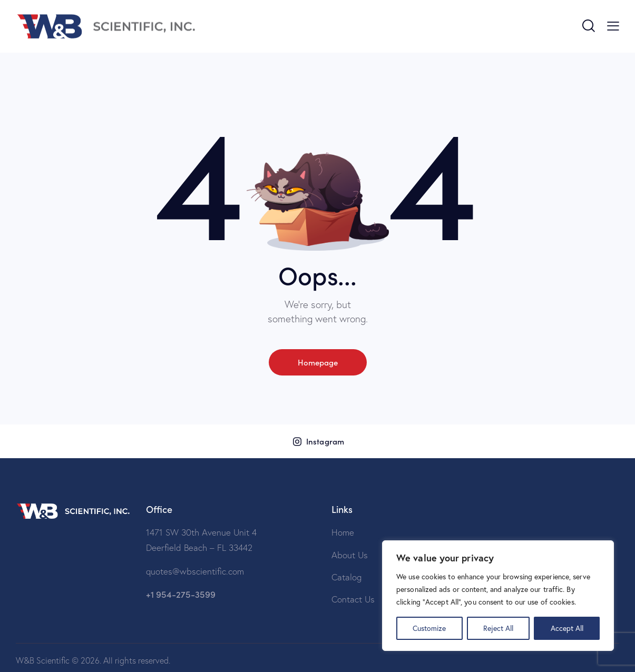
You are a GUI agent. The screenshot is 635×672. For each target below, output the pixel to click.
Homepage (318, 362)
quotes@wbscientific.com (195, 571)
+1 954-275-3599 (181, 594)
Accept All (567, 628)
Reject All (498, 628)
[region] (498, 596)
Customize (429, 628)
